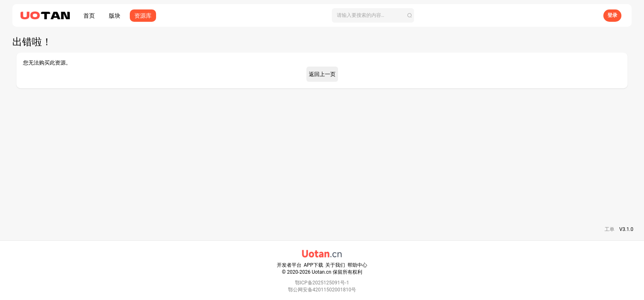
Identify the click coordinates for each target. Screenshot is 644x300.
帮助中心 (357, 265)
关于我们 (335, 265)
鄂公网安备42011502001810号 (322, 290)
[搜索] (373, 15)
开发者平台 (289, 265)
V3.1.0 (626, 229)
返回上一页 (322, 74)
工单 (609, 229)
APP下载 (314, 265)
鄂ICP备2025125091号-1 (322, 283)
